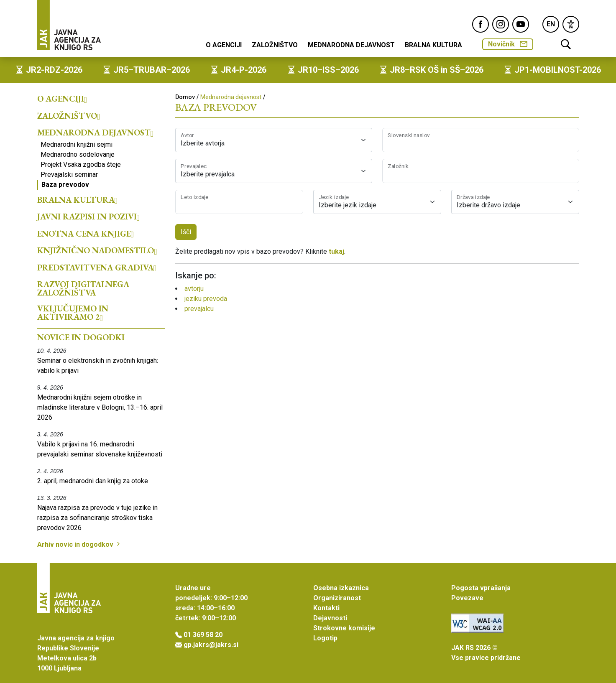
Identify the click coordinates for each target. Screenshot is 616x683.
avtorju (194, 289)
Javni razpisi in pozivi (88, 217)
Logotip (325, 638)
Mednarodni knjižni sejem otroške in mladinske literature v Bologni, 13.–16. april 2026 (100, 407)
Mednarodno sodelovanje (78, 154)
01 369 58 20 (203, 635)
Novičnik (508, 44)
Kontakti (326, 608)
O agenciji (224, 45)
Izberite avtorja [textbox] (203, 143)
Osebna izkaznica (341, 588)
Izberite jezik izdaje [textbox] (348, 205)
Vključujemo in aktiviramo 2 (73, 313)
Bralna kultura (433, 45)
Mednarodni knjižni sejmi (77, 144)
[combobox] (274, 140)
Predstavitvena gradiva (97, 268)
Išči (186, 232)
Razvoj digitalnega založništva (83, 288)
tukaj (336, 251)
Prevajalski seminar (69, 175)
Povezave (467, 598)
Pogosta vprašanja (481, 588)
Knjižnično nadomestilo (97, 250)
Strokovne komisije (344, 628)
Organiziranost (337, 598)
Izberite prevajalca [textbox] (208, 174)
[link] (571, 24)
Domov (185, 97)
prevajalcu (199, 309)
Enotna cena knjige (86, 234)
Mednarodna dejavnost (351, 45)
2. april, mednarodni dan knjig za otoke (93, 481)
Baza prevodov (65, 185)
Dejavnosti (330, 618)
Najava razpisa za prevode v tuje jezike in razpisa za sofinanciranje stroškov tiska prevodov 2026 (97, 518)
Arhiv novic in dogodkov (79, 544)
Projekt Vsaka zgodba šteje (81, 164)
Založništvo (275, 45)
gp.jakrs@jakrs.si (211, 645)
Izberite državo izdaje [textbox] (488, 205)
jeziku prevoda (206, 299)
